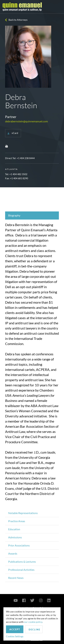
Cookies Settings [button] (15, 636)
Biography (14, 215)
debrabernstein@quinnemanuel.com (26, 121)
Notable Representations (23, 513)
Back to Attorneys (18, 20)
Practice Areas (17, 521)
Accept (15, 629)
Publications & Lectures (22, 562)
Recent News (16, 578)
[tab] (32, 215)
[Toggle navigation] (58, 7)
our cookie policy (33, 622)
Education (14, 529)
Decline (34, 630)
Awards (13, 553)
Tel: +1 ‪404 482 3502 (16, 174)
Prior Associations (19, 545)
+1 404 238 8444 (26, 158)
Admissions (15, 537)
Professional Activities (21, 570)
